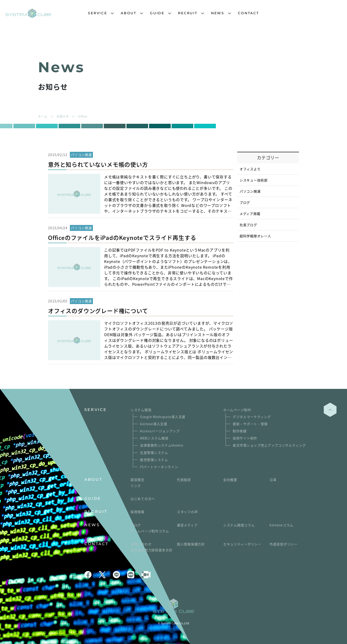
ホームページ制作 (237, 410)
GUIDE (157, 13)
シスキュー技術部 (254, 180)
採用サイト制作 (245, 438)
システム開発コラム (239, 525)
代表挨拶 (184, 480)
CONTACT (248, 13)
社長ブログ (248, 225)
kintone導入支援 (154, 424)
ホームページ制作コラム (150, 531)
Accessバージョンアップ (160, 431)
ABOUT (129, 13)
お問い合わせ (141, 544)
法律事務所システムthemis (162, 445)
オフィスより (250, 169)
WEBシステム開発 (154, 438)
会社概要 (230, 480)
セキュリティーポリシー (242, 544)
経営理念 (137, 480)
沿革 (273, 480)
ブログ (245, 202)
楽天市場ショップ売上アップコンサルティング (269, 445)
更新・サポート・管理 (250, 424)
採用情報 (137, 512)
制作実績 (240, 431)
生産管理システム (154, 453)
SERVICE (98, 13)
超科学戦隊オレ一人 (255, 236)
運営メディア (187, 525)
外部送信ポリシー (284, 544)
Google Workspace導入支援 (163, 417)
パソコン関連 (250, 191)
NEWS (218, 13)
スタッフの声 (187, 512)
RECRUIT (188, 13)
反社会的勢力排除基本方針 (151, 550)
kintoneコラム (281, 525)
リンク (136, 486)
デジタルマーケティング (252, 417)
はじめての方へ (143, 499)
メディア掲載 (250, 214)
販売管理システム (154, 460)
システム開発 (141, 410)
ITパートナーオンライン (159, 467)
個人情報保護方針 (191, 544)
